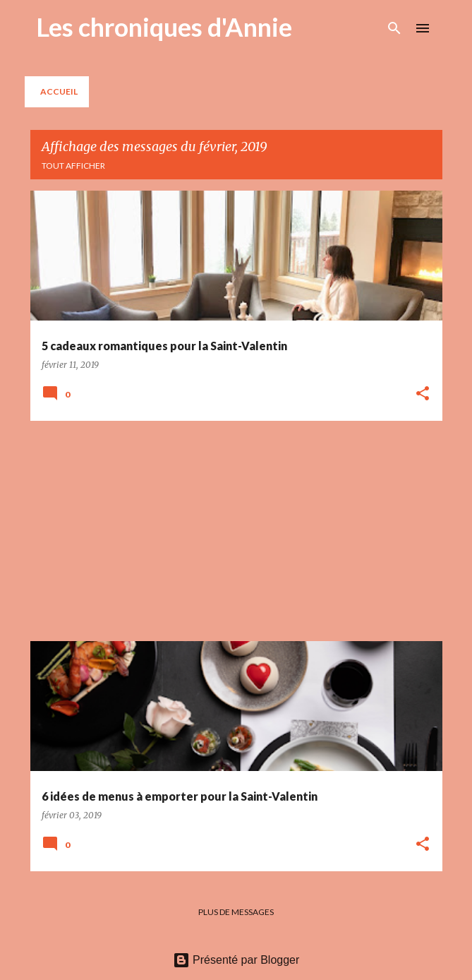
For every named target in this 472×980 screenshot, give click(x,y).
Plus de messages (236, 912)
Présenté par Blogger (236, 960)
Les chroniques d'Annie (164, 27)
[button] (423, 394)
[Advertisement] (236, 531)
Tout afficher (73, 166)
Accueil (59, 91)
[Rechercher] (394, 28)
